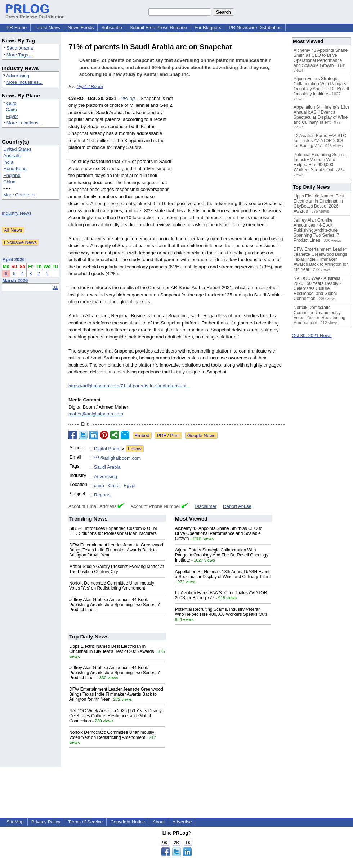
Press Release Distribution (35, 14)
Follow (135, 449)
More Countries (19, 195)
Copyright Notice (128, 822)
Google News (201, 435)
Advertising (18, 76)
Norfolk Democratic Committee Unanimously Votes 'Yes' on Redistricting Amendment (112, 586)
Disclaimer (205, 506)
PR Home (17, 28)
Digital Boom (90, 87)
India (8, 162)
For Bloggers (208, 28)
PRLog (128, 98)
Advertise (182, 822)
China (9, 182)
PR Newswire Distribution (255, 28)
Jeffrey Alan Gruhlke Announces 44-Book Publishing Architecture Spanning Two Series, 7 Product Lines (115, 605)
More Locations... (24, 123)
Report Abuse (237, 506)
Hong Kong (15, 169)
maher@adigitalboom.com (96, 414)
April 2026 (14, 260)
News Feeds (81, 28)
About (159, 822)
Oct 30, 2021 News (312, 335)
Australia (12, 156)
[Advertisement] (231, 148)
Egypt (12, 116)
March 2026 (15, 280)
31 (55, 287)
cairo (12, 103)
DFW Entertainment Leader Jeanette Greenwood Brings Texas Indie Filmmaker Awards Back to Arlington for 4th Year (116, 550)
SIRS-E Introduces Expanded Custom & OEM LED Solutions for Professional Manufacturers (113, 531)
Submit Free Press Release (158, 28)
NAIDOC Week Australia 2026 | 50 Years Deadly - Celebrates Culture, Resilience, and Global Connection (117, 716)
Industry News (17, 213)
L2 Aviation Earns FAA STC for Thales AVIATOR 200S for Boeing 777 (320, 141)
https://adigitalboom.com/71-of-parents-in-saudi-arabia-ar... (129, 386)
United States (17, 149)
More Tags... (19, 55)
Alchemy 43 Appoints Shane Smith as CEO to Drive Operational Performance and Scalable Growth (219, 533)
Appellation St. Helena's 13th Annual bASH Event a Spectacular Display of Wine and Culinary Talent (223, 574)
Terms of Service (86, 822)
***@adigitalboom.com (117, 458)
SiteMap (15, 822)
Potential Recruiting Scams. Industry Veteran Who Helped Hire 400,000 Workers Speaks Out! (221, 612)
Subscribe (112, 28)
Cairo (11, 110)
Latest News (47, 28)
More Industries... (24, 82)
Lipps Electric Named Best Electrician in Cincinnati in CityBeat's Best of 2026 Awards (112, 649)
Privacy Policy (46, 822)
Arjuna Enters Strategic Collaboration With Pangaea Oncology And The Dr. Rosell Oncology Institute (222, 555)
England (12, 175)
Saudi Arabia (20, 48)
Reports (102, 495)
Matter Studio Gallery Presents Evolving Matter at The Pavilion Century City (117, 569)
